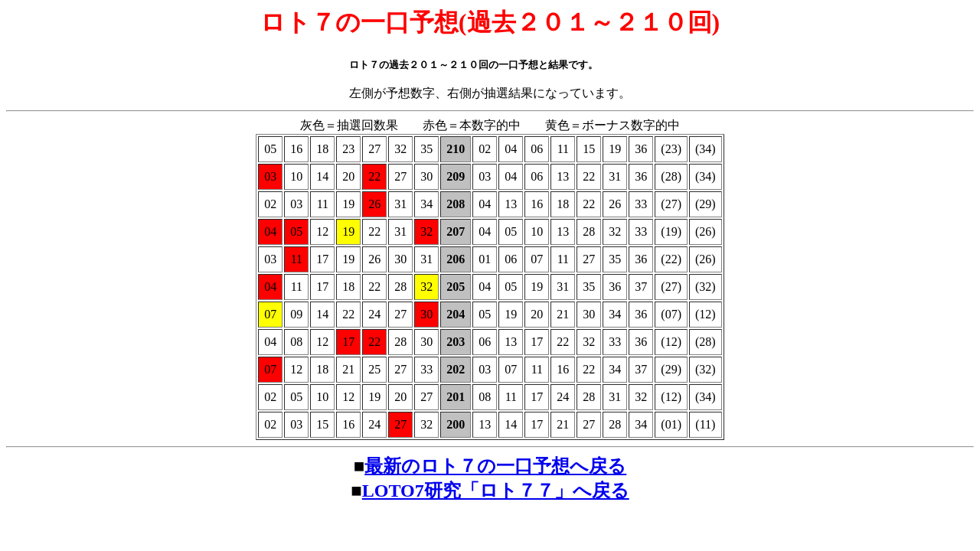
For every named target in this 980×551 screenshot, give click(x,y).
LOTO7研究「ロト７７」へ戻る (496, 491)
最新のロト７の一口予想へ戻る (495, 466)
